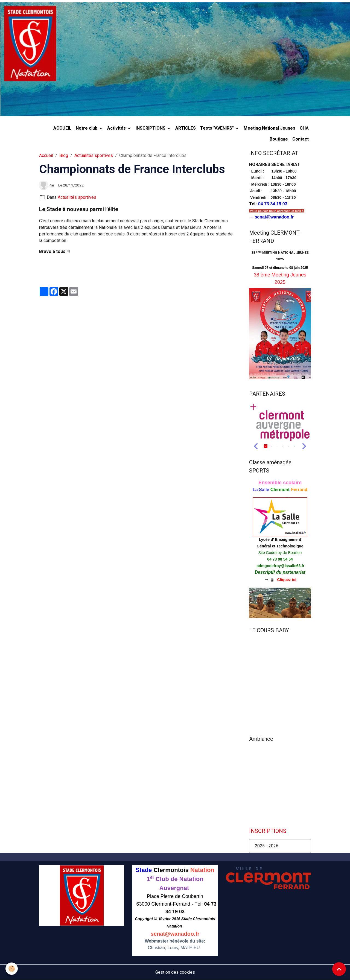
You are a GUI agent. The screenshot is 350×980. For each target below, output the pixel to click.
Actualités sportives (94, 155)
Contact (301, 139)
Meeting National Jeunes (269, 128)
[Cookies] (12, 969)
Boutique (279, 139)
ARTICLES (186, 128)
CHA (304, 128)
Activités (117, 128)
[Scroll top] (339, 969)
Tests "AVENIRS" (218, 128)
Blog (64, 155)
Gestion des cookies (175, 972)
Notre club (87, 128)
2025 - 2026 (267, 846)
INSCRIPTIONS (151, 128)
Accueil (46, 155)
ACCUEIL (62, 128)
